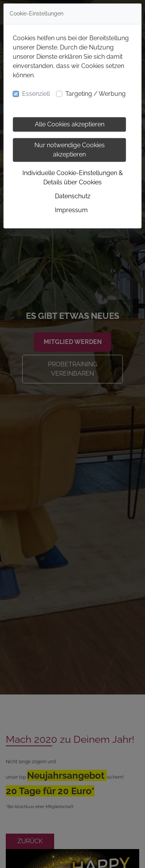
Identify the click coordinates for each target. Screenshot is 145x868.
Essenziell (36, 94)
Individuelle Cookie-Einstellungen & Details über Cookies (73, 178)
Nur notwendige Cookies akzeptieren (70, 150)
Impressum (71, 210)
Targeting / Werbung (96, 94)
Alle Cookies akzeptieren (70, 124)
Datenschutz (73, 196)
